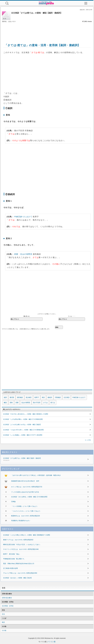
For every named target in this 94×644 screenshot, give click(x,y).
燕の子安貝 (37, 403)
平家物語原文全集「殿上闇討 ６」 (14, 559)
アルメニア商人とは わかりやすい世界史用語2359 (20, 573)
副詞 (5, 397)
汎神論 (13, 502)
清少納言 (29, 397)
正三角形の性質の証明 (10, 568)
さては (45, 403)
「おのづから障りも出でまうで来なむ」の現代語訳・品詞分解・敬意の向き (36, 475)
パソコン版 (52, 642)
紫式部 (12, 397)
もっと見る (88, 440)
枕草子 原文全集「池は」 (12, 554)
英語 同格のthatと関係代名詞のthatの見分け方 (19, 564)
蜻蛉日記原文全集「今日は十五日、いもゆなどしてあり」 (22, 545)
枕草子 (37, 397)
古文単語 (67, 397)
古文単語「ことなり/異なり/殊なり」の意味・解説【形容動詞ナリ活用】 (27, 535)
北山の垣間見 (26, 403)
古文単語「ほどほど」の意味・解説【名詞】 (18, 578)
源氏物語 (20, 397)
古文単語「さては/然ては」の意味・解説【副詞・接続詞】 (42, 459)
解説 (5, 403)
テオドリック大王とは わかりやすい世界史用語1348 (21, 549)
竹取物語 (58, 397)
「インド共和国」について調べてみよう (24, 506)
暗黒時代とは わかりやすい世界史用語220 (26, 516)
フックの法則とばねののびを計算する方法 (25, 492)
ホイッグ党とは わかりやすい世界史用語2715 (27, 487)
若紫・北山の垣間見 (23, 254)
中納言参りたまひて (23, 217)
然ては (53, 403)
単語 (43, 397)
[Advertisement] (47, 30)
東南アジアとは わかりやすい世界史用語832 (18, 540)
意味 (11, 403)
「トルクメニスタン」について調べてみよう (26, 511)
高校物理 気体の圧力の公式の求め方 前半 (25, 481)
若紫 (17, 403)
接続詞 (50, 397)
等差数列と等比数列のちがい (21, 521)
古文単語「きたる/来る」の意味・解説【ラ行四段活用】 (30, 497)
